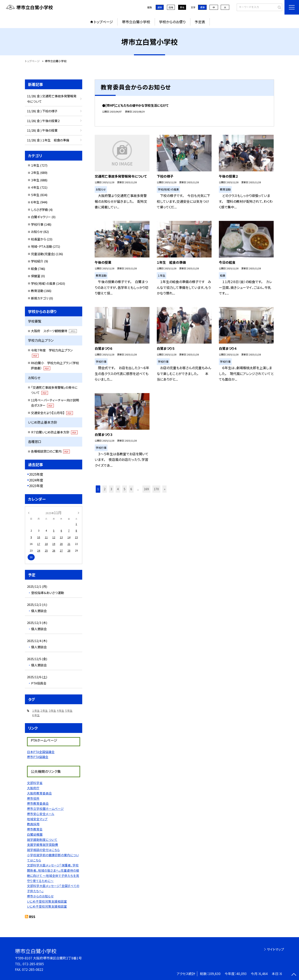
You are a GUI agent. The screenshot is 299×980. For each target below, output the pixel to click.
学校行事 (37, 224)
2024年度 (36, 480)
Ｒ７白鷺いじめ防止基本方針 (54, 432)
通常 (160, 7)
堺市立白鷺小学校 (136, 22)
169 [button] (146, 489)
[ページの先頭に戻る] (294, 975)
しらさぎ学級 (39, 210)
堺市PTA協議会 (38, 757)
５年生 (35, 195)
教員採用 (33, 824)
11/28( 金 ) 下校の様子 (42, 111)
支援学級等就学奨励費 (43, 845)
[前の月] (29, 512)
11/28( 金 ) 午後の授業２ (43, 121)
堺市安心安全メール (41, 814)
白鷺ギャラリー (41, 217)
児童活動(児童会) (43, 254)
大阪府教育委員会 (39, 793)
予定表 (200, 22)
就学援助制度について (42, 840)
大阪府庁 (33, 788)
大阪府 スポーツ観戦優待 (54, 331)
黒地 (182, 7)
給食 (34, 269)
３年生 (35, 180)
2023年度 (36, 486)
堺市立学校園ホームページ (45, 809)
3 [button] (111, 489)
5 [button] (125, 489)
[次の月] (78, 512)
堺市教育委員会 (38, 803)
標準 (202, 7)
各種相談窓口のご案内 (50, 451)
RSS (32, 917)
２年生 (35, 173)
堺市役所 (33, 798)
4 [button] (118, 489)
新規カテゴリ (40, 298)
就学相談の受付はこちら (43, 850)
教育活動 (37, 291)
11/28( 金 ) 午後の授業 (42, 130)
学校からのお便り (172, 22)
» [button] (165, 489)
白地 (171, 7)
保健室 (36, 276)
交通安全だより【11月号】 (52, 413)
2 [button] (105, 489)
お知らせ (37, 232)
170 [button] (156, 489)
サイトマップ (275, 949)
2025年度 (36, 474)
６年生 (35, 202)
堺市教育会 (35, 829)
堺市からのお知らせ (40, 896)
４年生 (35, 187)
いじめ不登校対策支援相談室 (47, 901)
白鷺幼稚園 (35, 834)
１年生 (35, 165)
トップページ (103, 22)
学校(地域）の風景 (43, 283)
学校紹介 (37, 261)
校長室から (39, 239)
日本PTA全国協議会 (41, 752)
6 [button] (131, 489)
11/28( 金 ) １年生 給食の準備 (48, 140)
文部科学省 (35, 783)
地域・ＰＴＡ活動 (42, 246)
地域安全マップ (37, 819)
